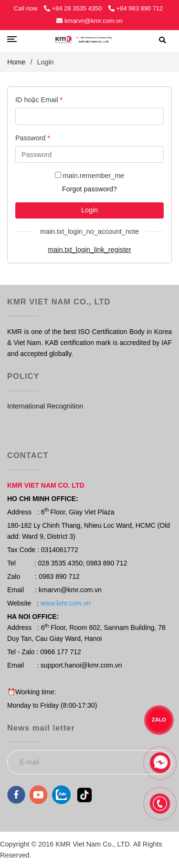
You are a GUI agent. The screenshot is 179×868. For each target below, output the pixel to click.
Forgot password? (89, 189)
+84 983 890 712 (136, 8)
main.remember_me (94, 176)
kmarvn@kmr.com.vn (89, 21)
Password (33, 138)
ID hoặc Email (39, 100)
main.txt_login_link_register (89, 250)
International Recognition (45, 406)
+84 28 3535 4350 (74, 8)
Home (16, 62)
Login (89, 210)
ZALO (159, 720)
